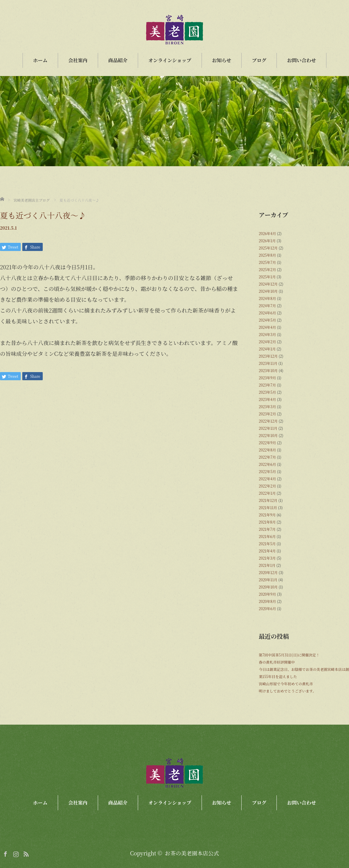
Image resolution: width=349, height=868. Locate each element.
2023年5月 (267, 392)
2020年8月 (267, 601)
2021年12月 (268, 500)
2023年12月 (268, 356)
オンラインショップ (170, 60)
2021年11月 (268, 507)
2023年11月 (268, 363)
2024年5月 (267, 320)
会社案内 (78, 60)
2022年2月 (267, 486)
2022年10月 (268, 435)
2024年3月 (267, 334)
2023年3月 (267, 406)
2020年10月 (268, 587)
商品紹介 (118, 60)
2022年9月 (267, 443)
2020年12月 (268, 572)
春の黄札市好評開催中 (277, 662)
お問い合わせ (301, 60)
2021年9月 (267, 515)
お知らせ (222, 60)
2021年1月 (267, 565)
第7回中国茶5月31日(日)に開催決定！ (289, 655)
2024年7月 (267, 306)
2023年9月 (267, 378)
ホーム (40, 60)
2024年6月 (267, 313)
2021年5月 (267, 544)
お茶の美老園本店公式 (192, 853)
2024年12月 (268, 284)
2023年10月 (268, 370)
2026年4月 (267, 233)
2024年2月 (267, 342)
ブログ (259, 60)
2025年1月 (267, 277)
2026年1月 (267, 241)
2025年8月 (267, 255)
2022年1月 (267, 493)
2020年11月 (268, 580)
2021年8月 (267, 522)
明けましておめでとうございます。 (287, 691)
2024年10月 (268, 291)
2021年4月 (267, 551)
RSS (25, 853)
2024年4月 (267, 327)
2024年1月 (267, 349)
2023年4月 (267, 399)
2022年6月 (267, 464)
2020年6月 (267, 608)
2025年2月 (267, 269)
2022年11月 (268, 428)
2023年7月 (267, 385)
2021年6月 (267, 536)
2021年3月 (267, 558)
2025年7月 (267, 262)
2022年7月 (267, 457)
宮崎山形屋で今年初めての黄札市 (286, 684)
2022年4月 (267, 479)
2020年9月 (267, 594)
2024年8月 (267, 298)
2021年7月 (267, 529)
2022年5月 (267, 471)
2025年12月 (268, 248)
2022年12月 (268, 421)
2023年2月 (267, 414)
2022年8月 (267, 450)
